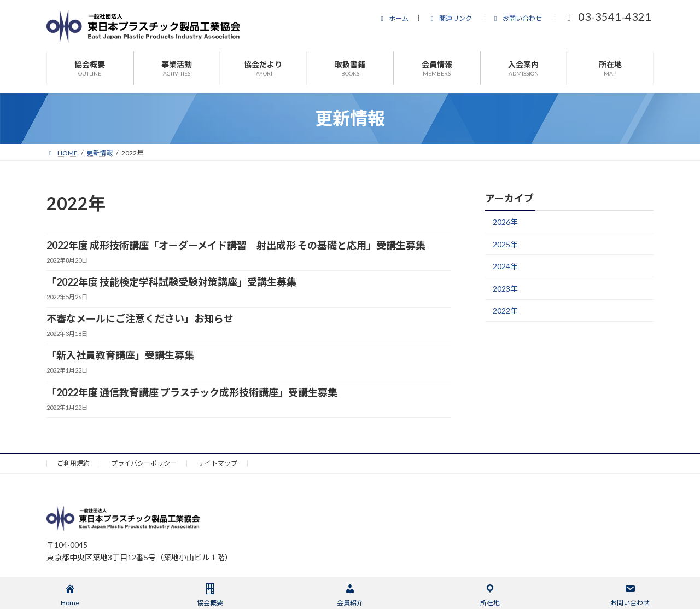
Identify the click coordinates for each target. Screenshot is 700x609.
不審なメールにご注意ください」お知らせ (140, 318)
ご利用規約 (73, 463)
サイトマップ (218, 463)
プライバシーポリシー (144, 463)
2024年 (505, 266)
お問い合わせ (517, 18)
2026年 (505, 222)
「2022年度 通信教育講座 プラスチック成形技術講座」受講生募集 (192, 392)
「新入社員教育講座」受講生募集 (120, 355)
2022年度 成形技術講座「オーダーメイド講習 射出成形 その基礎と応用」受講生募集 (236, 245)
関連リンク (450, 18)
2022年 (505, 311)
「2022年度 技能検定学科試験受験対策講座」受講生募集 (171, 282)
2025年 (505, 244)
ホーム (393, 18)
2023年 (505, 289)
